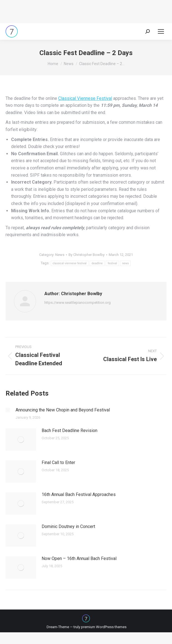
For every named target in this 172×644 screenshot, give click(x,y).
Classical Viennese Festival (85, 98)
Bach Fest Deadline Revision (69, 430)
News (60, 255)
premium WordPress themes (104, 627)
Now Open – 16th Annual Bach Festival (79, 558)
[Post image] (8, 410)
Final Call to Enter (58, 462)
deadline (97, 263)
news (126, 263)
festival (112, 263)
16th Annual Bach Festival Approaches (79, 494)
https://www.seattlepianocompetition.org (78, 303)
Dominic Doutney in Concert (68, 526)
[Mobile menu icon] (161, 31)
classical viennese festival (70, 263)
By (87, 255)
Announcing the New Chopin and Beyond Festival (63, 410)
